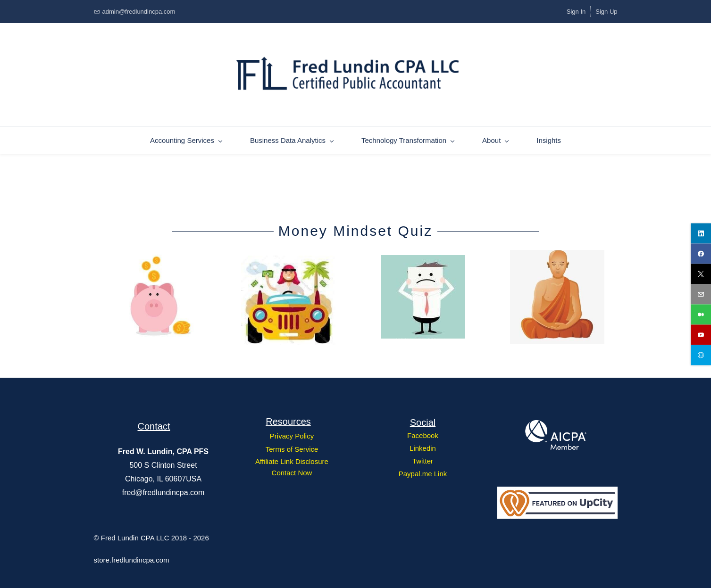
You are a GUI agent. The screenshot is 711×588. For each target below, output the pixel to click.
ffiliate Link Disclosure (294, 460)
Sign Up (606, 12)
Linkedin (423, 447)
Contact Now (292, 471)
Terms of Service (292, 448)
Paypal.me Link (423, 472)
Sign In (576, 12)
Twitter (423, 460)
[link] (154, 254)
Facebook (423, 434)
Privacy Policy (292, 435)
